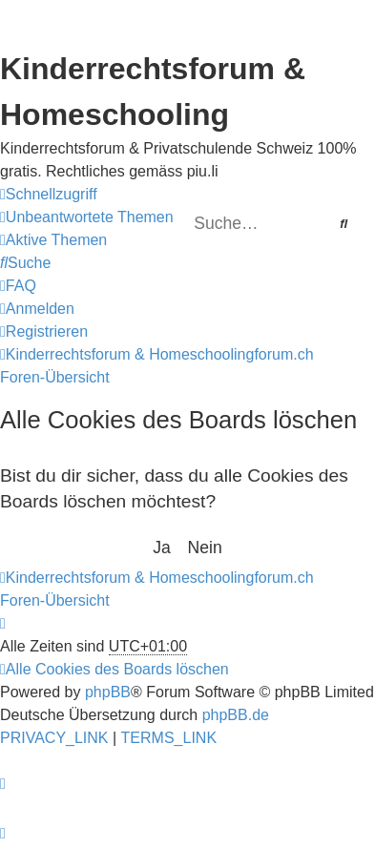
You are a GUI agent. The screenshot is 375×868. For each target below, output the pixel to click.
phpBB (108, 692)
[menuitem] (87, 217)
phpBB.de (236, 715)
